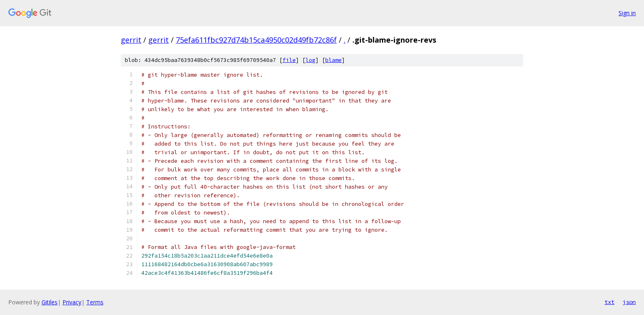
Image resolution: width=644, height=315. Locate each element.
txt (609, 302)
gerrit (131, 40)
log (310, 60)
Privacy (72, 302)
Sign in (627, 13)
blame (333, 60)
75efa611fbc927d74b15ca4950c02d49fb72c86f (256, 40)
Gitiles (49, 302)
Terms (95, 302)
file (289, 60)
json (629, 302)
